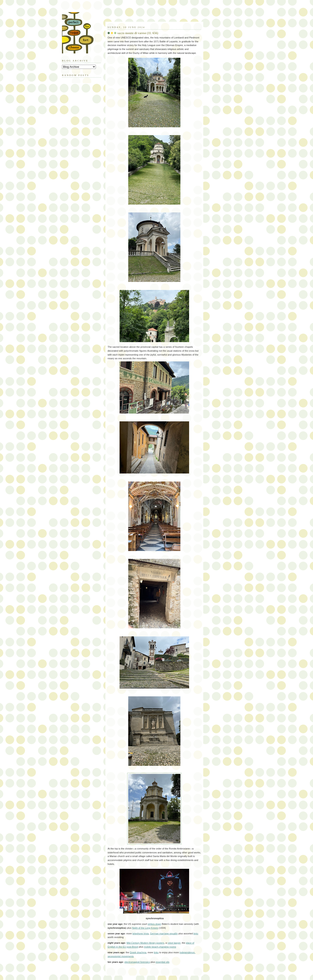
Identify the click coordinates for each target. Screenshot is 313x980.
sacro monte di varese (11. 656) (138, 33)
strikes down (154, 924)
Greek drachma (138, 952)
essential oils (162, 962)
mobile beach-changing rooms (160, 947)
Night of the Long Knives (145, 928)
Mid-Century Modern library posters (145, 943)
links (196, 934)
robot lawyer (174, 943)
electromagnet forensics (137, 962)
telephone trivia (141, 934)
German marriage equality (164, 934)
